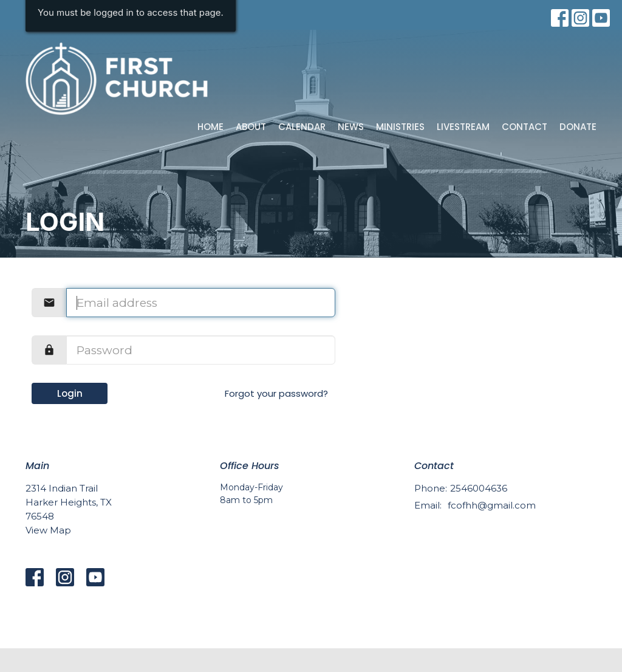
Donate (578, 127)
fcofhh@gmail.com (492, 505)
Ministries (400, 127)
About (251, 127)
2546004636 (479, 488)
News (351, 127)
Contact (525, 127)
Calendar (302, 127)
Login (70, 393)
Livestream (463, 127)
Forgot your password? (276, 393)
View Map (48, 530)
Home (210, 127)
